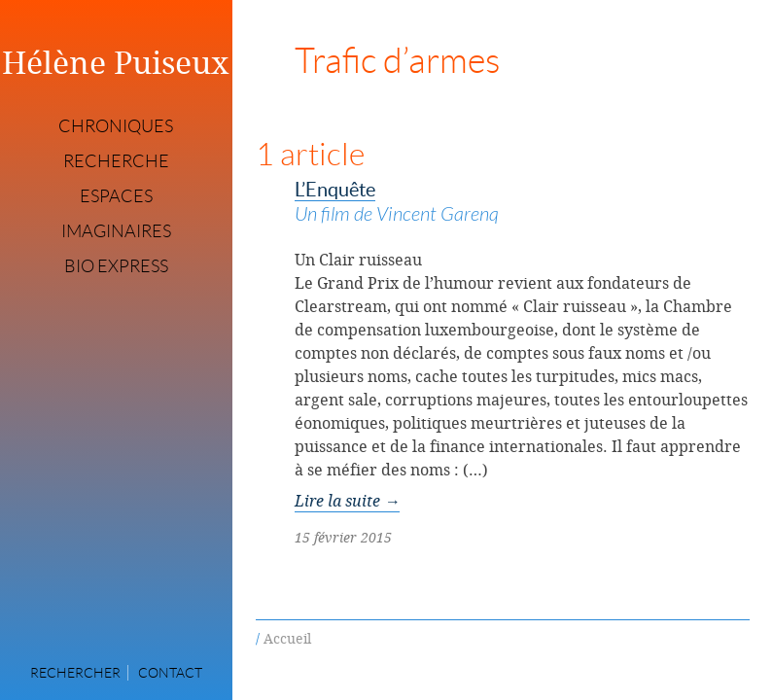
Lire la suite (347, 501)
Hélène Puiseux (116, 62)
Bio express (116, 266)
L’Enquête (522, 204)
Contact (170, 673)
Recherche (116, 161)
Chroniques (116, 126)
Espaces (116, 196)
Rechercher (75, 673)
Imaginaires (116, 231)
